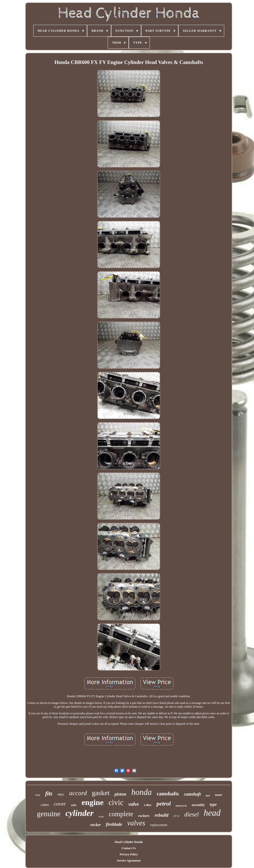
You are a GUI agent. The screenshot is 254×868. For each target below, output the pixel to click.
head (212, 813)
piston (121, 794)
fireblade (114, 824)
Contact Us (129, 848)
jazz (208, 795)
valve (134, 804)
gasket (101, 793)
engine (93, 802)
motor (219, 795)
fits (49, 794)
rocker (96, 825)
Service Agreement (129, 861)
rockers (144, 816)
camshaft (192, 794)
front (101, 816)
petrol (164, 804)
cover (60, 804)
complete (121, 814)
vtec (61, 794)
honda (142, 792)
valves (136, 823)
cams (45, 805)
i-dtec (148, 805)
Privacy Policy (129, 854)
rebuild (161, 815)
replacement (159, 825)
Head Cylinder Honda (129, 842)
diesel (191, 814)
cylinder (79, 813)
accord (78, 793)
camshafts (168, 794)
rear (38, 795)
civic (116, 802)
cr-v (176, 816)
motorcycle (181, 806)
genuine (49, 814)
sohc (74, 805)
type (213, 804)
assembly (198, 805)
